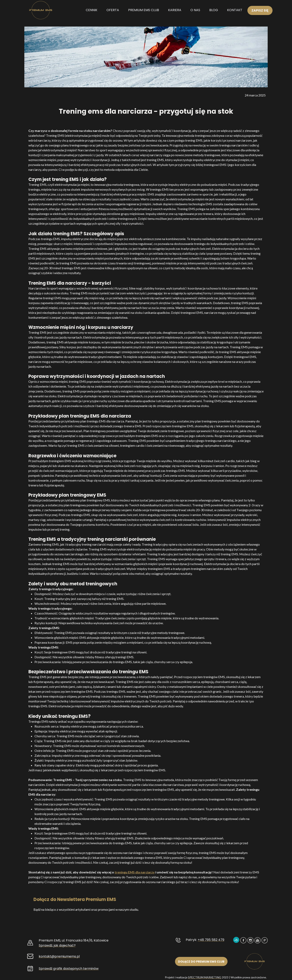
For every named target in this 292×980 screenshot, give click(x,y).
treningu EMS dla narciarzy (135, 872)
